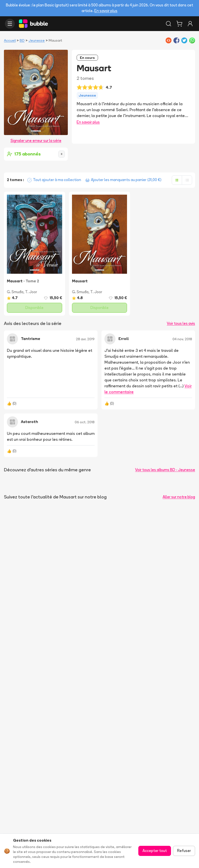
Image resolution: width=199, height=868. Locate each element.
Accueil (10, 40)
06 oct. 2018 (85, 422)
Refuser (184, 851)
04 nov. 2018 (182, 339)
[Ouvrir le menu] (10, 24)
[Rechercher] (169, 24)
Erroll (124, 339)
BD (22, 40)
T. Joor (31, 292)
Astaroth (29, 422)
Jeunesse (37, 40)
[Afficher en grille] (177, 180)
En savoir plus (106, 11)
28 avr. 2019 (85, 339)
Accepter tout (155, 851)
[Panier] (179, 24)
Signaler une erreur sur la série (36, 141)
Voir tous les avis (181, 323)
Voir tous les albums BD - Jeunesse (165, 470)
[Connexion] (190, 24)
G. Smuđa (15, 292)
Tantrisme (31, 339)
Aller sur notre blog (179, 497)
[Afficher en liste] (187, 180)
